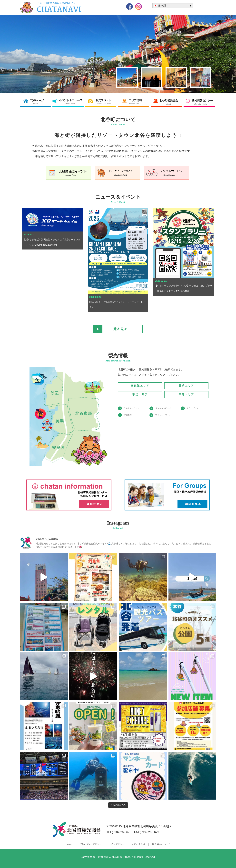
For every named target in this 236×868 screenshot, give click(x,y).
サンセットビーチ (163, 408)
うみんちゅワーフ (132, 408)
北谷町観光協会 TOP (36, 101)
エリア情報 (134, 101)
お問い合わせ (138, 844)
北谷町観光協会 (167, 101)
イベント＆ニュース (69, 101)
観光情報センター (200, 101)
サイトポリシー (117, 844)
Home (69, 844)
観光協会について (161, 844)
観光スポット (102, 101)
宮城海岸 (128, 415)
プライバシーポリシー (90, 844)
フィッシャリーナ (163, 415)
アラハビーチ (193, 408)
